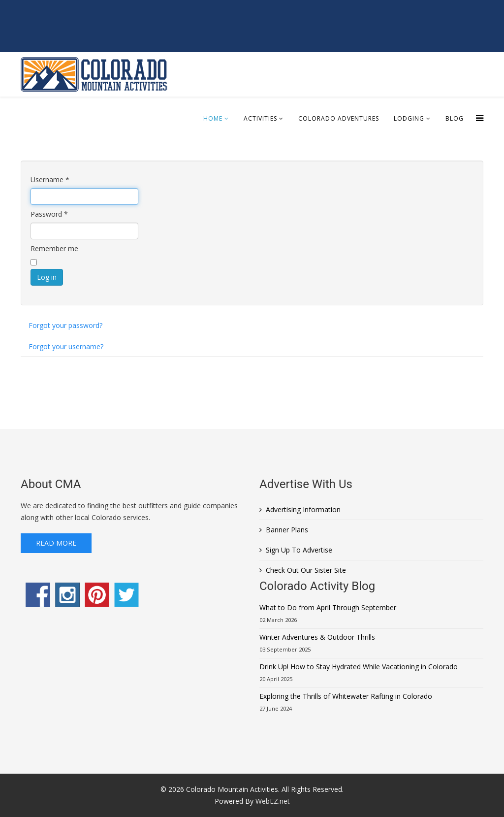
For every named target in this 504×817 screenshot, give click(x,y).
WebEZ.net (273, 801)
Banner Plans (287, 530)
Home (213, 118)
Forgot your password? (65, 325)
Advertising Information (303, 509)
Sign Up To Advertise (299, 550)
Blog (455, 118)
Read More (56, 543)
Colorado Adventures (339, 118)
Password (49, 214)
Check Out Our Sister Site (306, 570)
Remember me (54, 248)
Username (50, 180)
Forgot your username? (66, 346)
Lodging (409, 118)
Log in (47, 277)
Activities (260, 118)
